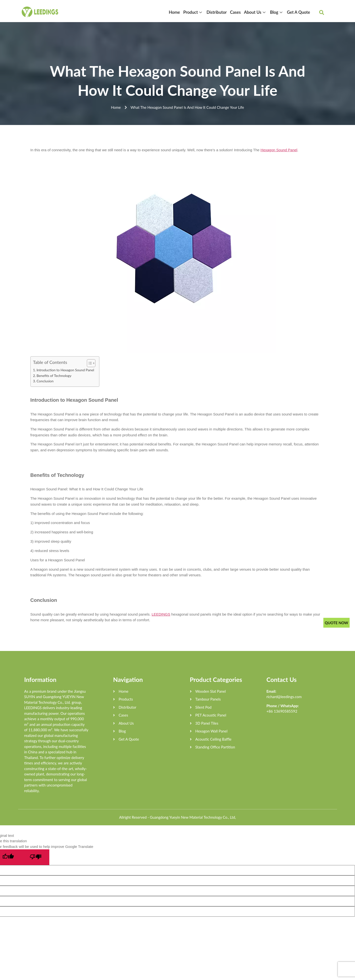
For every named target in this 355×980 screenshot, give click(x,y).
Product (195, 12)
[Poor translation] (36, 857)
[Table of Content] (91, 363)
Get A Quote (299, 12)
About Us (256, 12)
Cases (237, 12)
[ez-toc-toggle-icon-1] (89, 363)
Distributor (218, 12)
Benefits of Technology (54, 376)
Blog (277, 12)
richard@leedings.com (284, 697)
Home (176, 12)
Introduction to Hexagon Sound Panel (65, 370)
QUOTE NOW (336, 623)
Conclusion (45, 381)
